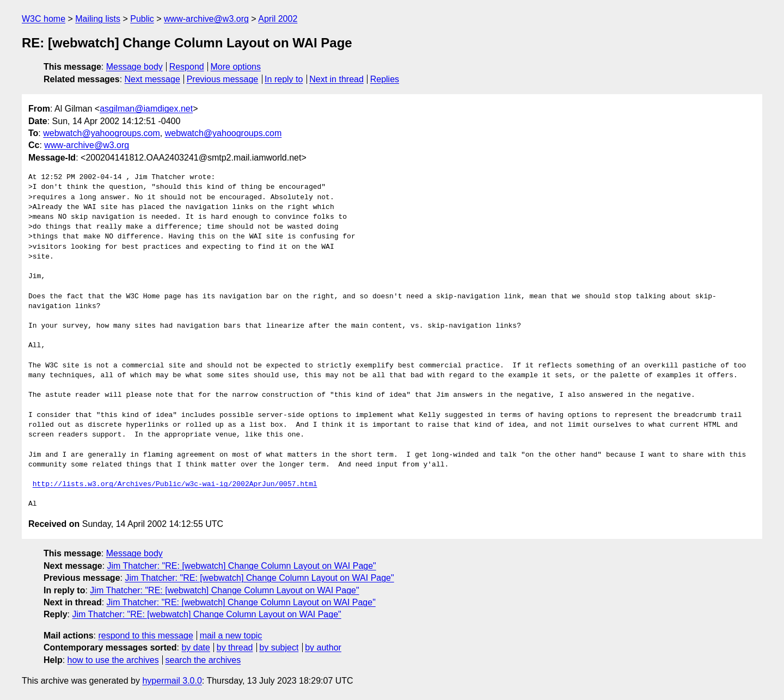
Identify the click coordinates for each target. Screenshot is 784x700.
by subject (279, 647)
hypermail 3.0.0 (172, 681)
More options (236, 67)
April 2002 (278, 19)
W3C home (44, 19)
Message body (134, 67)
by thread (235, 647)
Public (142, 19)
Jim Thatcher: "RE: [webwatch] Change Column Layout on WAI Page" (242, 566)
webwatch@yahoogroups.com (102, 133)
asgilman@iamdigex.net (146, 109)
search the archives (203, 660)
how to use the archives (113, 660)
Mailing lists (98, 19)
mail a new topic (231, 635)
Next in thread (336, 79)
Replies (385, 79)
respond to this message (145, 635)
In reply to (284, 79)
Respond (187, 67)
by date (195, 647)
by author (323, 647)
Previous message (223, 79)
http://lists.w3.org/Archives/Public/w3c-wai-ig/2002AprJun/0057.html (175, 484)
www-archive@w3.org (206, 19)
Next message (152, 79)
